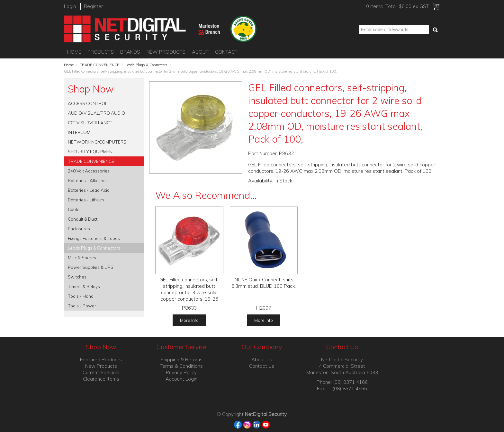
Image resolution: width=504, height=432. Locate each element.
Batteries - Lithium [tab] (86, 200)
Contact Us (262, 366)
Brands (130, 52)
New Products (166, 52)
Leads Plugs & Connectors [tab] (94, 248)
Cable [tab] (74, 209)
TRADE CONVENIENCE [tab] (91, 161)
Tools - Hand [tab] (81, 296)
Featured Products (101, 360)
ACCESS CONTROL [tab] (88, 103)
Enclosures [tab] (79, 229)
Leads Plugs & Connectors (146, 65)
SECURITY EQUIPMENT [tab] (92, 151)
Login (70, 6)
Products (101, 52)
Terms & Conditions (181, 366)
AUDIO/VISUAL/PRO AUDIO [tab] (96, 113)
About (200, 52)
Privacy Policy (181, 372)
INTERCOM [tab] (79, 132)
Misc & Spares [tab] (82, 257)
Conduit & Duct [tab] (83, 219)
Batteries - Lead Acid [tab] (89, 190)
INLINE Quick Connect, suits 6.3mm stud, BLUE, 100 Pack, (264, 283)
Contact (226, 52)
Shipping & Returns (181, 360)
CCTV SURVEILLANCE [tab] (90, 123)
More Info (189, 320)
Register (93, 6)
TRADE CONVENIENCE (99, 65)
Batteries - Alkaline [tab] (87, 180)
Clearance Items (101, 379)
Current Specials (101, 372)
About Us (262, 360)
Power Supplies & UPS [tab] (91, 267)
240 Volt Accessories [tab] (89, 171)
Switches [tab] (77, 277)
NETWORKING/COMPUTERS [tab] (97, 142)
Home (74, 52)
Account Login (181, 379)
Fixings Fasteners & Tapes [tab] (94, 238)
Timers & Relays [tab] (84, 286)
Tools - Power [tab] (82, 306)
